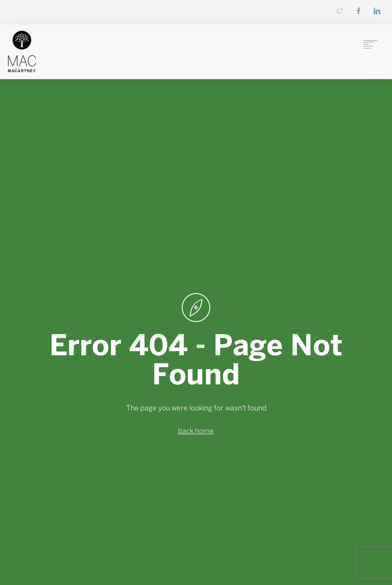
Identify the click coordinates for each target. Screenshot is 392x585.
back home (196, 432)
